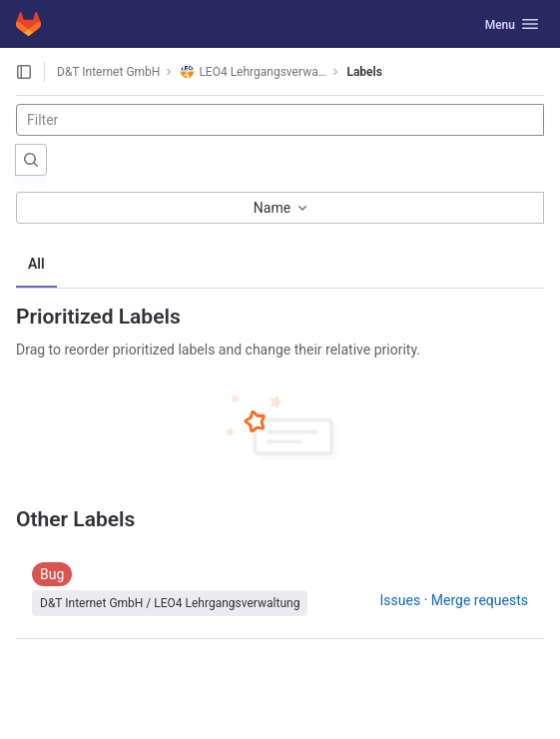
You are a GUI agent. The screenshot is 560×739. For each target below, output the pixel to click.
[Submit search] (31, 160)
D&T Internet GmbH (108, 72)
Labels (364, 72)
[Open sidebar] (24, 72)
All (36, 264)
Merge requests (480, 600)
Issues (401, 600)
